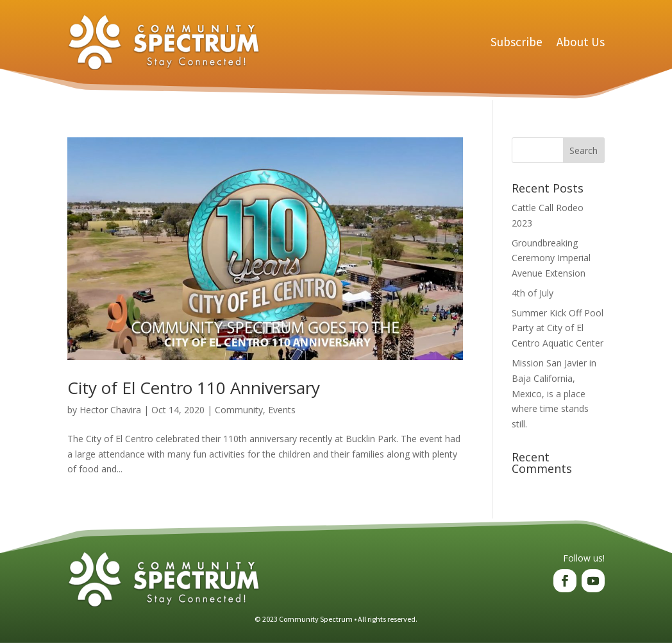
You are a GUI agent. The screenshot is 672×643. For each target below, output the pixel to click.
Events (282, 410)
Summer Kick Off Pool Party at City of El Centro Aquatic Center (558, 328)
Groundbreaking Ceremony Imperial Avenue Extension (551, 258)
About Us (581, 42)
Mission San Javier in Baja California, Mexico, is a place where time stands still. (554, 393)
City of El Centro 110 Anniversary (194, 388)
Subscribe (517, 42)
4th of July (533, 293)
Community (239, 410)
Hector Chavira (110, 410)
